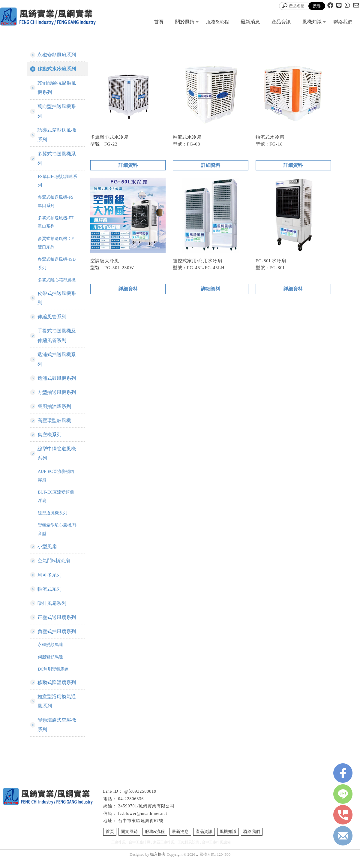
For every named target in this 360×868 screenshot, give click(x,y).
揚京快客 (158, 863)
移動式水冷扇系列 (57, 69)
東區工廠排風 (164, 851)
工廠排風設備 (188, 851)
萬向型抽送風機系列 (57, 112)
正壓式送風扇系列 (57, 624)
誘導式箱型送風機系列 (57, 136)
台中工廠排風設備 (216, 851)
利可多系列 (49, 581)
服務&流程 (217, 22)
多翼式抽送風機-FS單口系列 (55, 204)
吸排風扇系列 (52, 610)
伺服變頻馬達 (50, 664)
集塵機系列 (49, 439)
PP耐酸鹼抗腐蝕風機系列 (57, 88)
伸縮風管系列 (52, 319)
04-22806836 (131, 808)
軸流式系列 (49, 595)
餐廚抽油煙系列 (54, 411)
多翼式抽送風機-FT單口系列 (56, 224)
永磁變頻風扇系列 (57, 55)
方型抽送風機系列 (57, 396)
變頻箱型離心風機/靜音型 (57, 535)
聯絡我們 (343, 22)
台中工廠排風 (139, 851)
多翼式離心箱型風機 (57, 282)
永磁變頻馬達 (50, 652)
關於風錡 (185, 22)
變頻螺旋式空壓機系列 (57, 733)
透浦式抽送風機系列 (57, 363)
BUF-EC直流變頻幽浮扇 (56, 502)
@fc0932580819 (140, 800)
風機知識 (312, 22)
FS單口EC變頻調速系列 (57, 183)
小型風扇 (47, 552)
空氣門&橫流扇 (54, 567)
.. (197, 863)
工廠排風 (118, 851)
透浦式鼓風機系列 (57, 382)
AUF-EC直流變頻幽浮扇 (56, 481)
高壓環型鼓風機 (54, 425)
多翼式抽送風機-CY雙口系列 (56, 245)
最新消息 (250, 22)
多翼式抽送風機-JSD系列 (57, 266)
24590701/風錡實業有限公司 (147, 815)
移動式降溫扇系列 (57, 690)
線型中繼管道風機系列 (57, 459)
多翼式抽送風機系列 (57, 160)
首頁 (159, 22)
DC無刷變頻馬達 (53, 677)
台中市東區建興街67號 (141, 829)
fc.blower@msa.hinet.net (143, 822)
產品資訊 (281, 22)
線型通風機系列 (52, 518)
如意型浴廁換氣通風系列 (57, 709)
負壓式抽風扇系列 (57, 639)
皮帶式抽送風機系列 (57, 300)
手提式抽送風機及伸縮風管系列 (57, 339)
